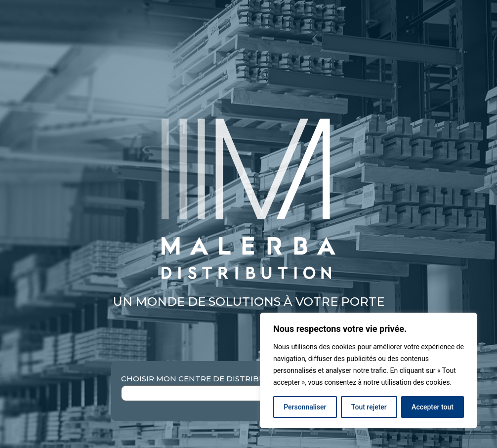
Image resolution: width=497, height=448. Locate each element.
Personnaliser (305, 407)
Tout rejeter (369, 407)
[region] (369, 370)
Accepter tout (433, 407)
